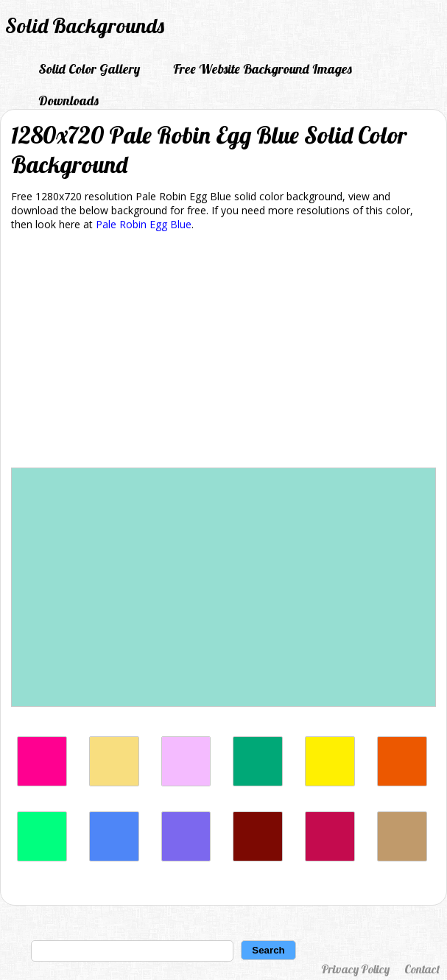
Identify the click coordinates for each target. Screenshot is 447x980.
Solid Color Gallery (89, 69)
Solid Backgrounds (85, 25)
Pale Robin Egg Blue (144, 224)
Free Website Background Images (263, 69)
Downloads (68, 101)
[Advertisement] (223, 352)
